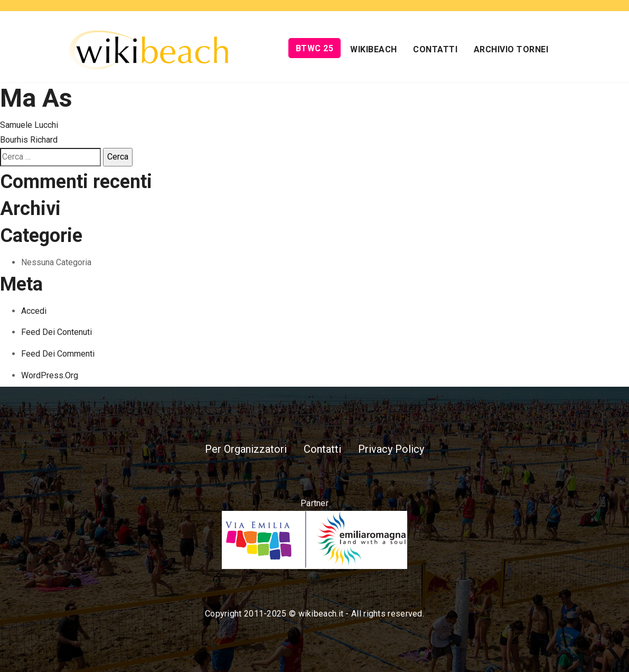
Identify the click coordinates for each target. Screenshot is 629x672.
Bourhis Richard (29, 140)
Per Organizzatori (246, 449)
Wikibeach (374, 49)
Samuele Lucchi (29, 125)
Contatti (435, 49)
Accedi (34, 311)
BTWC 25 (315, 48)
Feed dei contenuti (57, 332)
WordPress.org (50, 375)
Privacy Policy (391, 449)
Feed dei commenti (58, 354)
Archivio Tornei (511, 49)
